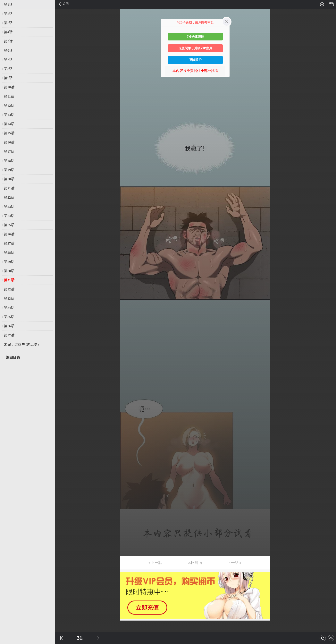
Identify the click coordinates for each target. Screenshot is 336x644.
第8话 (8, 69)
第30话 (9, 271)
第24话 (9, 216)
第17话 (9, 151)
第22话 (9, 197)
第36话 (9, 326)
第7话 (8, 60)
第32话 (9, 289)
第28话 (9, 253)
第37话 (9, 335)
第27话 (9, 243)
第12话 (9, 106)
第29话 (9, 262)
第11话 (9, 96)
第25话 (9, 225)
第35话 (9, 317)
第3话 (8, 23)
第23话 (9, 207)
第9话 (8, 78)
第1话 (8, 4)
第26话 (9, 234)
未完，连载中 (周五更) (21, 344)
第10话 (9, 87)
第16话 (9, 142)
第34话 (9, 308)
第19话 (9, 170)
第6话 (8, 50)
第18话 (9, 161)
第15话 (9, 133)
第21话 (9, 188)
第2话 (8, 14)
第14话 (9, 124)
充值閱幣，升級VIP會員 (195, 48)
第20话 (9, 179)
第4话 (8, 32)
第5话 (8, 41)
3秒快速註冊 (195, 36)
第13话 (9, 115)
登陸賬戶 (195, 60)
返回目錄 (13, 357)
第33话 (9, 298)
